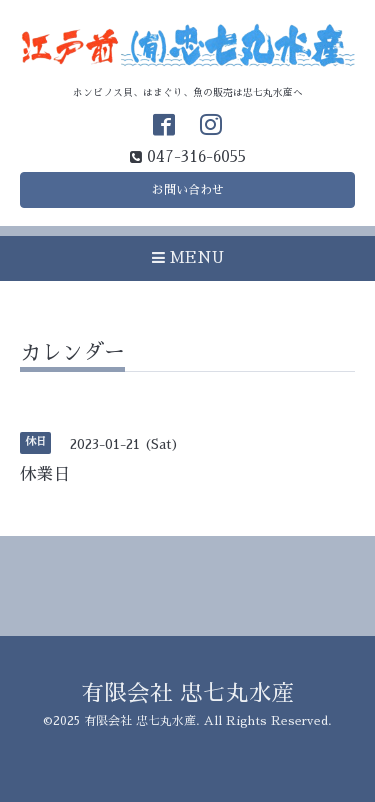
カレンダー (72, 352)
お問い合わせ (188, 190)
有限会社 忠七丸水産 (188, 693)
